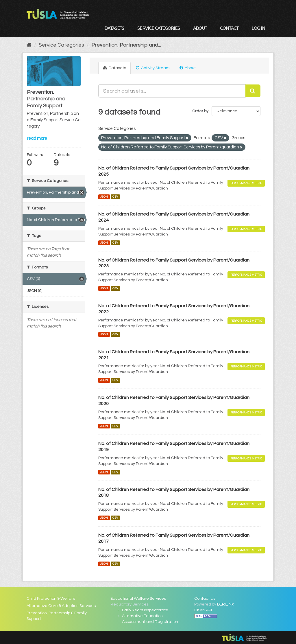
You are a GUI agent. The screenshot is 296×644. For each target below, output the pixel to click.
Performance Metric (246, 183)
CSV (115, 197)
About (200, 28)
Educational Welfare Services (138, 599)
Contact (229, 28)
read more (37, 138)
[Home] (29, 45)
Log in (258, 28)
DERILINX (226, 604)
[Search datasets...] (172, 91)
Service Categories (159, 28)
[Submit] (253, 91)
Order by (200, 111)
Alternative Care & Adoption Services (61, 606)
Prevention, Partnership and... (126, 45)
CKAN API (203, 610)
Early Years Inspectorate (145, 610)
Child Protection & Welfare (51, 599)
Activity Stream (153, 68)
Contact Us (205, 599)
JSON (104, 197)
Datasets (114, 28)
